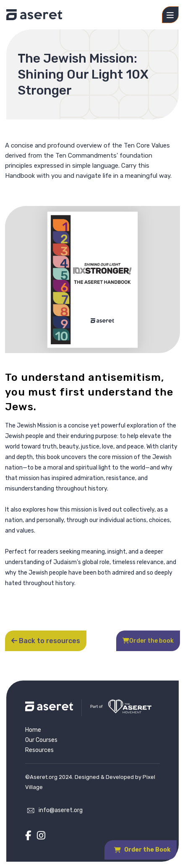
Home (33, 730)
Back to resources (46, 641)
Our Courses (41, 740)
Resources (39, 750)
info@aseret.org (61, 810)
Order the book (148, 641)
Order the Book (142, 850)
